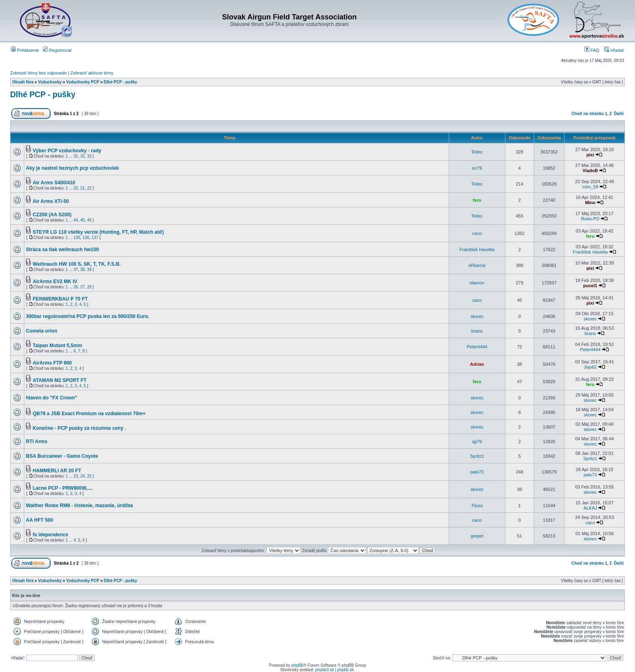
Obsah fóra (23, 82)
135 (77, 238)
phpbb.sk (346, 670)
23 (76, 476)
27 (82, 287)
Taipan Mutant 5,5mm (58, 346)
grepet (477, 536)
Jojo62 (590, 367)
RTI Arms (37, 442)
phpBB (297, 665)
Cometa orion (42, 331)
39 (89, 270)
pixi (590, 155)
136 (86, 238)
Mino (590, 203)
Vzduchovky (50, 82)
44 (76, 220)
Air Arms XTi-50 (51, 201)
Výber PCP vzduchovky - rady (67, 151)
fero (477, 200)
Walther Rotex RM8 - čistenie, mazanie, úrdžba (79, 506)
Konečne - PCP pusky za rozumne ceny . (80, 428)
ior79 (477, 168)
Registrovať (58, 50)
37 (76, 270)
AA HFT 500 (39, 520)
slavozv (477, 283)
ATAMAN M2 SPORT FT (60, 380)
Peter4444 (477, 347)
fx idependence (50, 535)
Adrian (477, 364)
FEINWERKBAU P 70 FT (60, 299)
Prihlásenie (25, 50)
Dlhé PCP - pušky (120, 82)
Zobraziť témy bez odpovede (38, 73)
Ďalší (619, 114)
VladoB (590, 171)
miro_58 (590, 187)
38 (82, 270)
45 (82, 220)
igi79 (477, 442)
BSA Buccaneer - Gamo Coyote (62, 456)
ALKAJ (590, 508)
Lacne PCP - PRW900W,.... (63, 488)
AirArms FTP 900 (52, 363)
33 (89, 156)
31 (76, 156)
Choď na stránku (588, 114)
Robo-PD (590, 219)
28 (89, 287)
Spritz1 (477, 456)
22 (89, 188)
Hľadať (614, 50)
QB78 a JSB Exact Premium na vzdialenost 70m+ (89, 414)
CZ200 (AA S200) (52, 215)
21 (82, 188)
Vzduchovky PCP (83, 82)
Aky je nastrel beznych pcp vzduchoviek (72, 168)
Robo (477, 152)
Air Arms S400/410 (54, 183)
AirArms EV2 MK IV (55, 282)
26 (76, 287)
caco (477, 233)
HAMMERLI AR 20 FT (57, 471)
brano (477, 331)
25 (89, 476)
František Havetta (477, 250)
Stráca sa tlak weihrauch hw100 (62, 250)
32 (82, 156)
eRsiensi (477, 265)
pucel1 (590, 286)
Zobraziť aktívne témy (92, 73)
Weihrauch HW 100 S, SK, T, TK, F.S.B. (77, 264)
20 (76, 188)
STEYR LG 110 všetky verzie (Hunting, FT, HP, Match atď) (98, 232)
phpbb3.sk (325, 670)
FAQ (592, 50)
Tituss (477, 506)
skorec (477, 316)
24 (82, 476)
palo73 (477, 472)
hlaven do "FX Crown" (52, 398)
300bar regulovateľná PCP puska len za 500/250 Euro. (88, 316)
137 (95, 238)
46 (89, 220)
